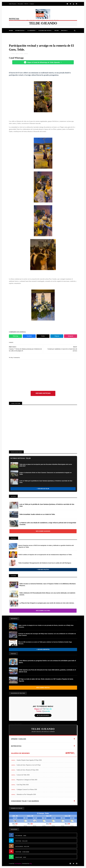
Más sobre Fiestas (43, 688)
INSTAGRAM (19, 846)
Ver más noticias (43, 393)
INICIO (26, 4)
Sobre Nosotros (13, 4)
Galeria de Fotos (45, 30)
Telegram (57, 336)
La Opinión (31, 30)
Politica (64, 30)
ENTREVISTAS (16, 746)
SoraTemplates (18, 864)
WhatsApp (15, 336)
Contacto (32, 4)
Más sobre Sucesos (43, 531)
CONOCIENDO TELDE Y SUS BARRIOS (25, 801)
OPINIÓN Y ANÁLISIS (19, 739)
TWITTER (18, 841)
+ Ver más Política (43, 570)
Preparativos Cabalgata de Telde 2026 (27, 780)
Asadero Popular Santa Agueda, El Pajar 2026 (29, 760)
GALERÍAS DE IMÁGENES (20, 753)
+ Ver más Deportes (43, 649)
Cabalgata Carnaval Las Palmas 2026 (27, 789)
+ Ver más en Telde (43, 489)
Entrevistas (20, 30)
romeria (26, 54)
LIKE (25, 836)
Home (11, 30)
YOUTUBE (18, 852)
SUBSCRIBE (26, 852)
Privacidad (20, 4)
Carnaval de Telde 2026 (23, 775)
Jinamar (47, 35)
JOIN (25, 857)
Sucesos (38, 35)
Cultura (30, 35)
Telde (57, 30)
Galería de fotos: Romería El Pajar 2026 (28, 770)
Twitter (43, 336)
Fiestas (22, 35)
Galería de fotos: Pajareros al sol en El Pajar (29, 765)
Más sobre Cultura (43, 611)
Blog (31, 864)
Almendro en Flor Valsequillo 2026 (26, 794)
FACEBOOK (19, 836)
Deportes (14, 35)
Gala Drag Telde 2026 (23, 785)
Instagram (71, 336)
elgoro (17, 54)
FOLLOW (25, 841)
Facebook (29, 336)
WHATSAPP (19, 857)
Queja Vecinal (57, 35)
